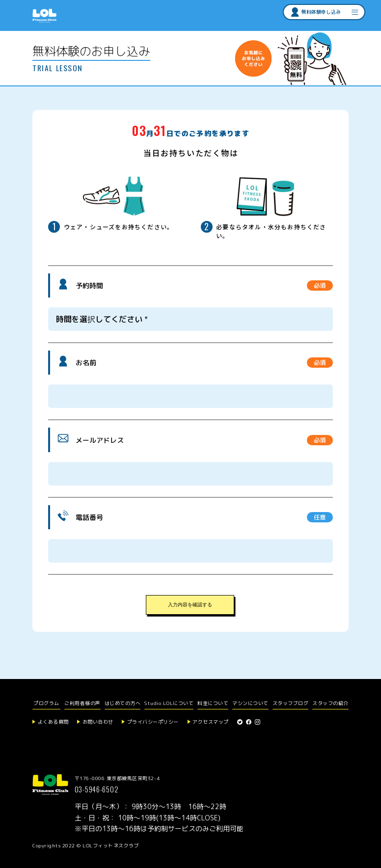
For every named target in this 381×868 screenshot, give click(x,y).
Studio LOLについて (169, 703)
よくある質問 (53, 722)
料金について (213, 703)
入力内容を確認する (190, 605)
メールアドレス (100, 440)
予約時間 (89, 285)
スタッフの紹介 (330, 703)
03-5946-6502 (97, 789)
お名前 (86, 363)
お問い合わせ (98, 722)
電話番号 (89, 517)
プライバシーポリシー (153, 722)
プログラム (46, 703)
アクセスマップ (211, 722)
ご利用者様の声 (82, 703)
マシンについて (250, 703)
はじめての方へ (123, 703)
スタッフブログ (291, 703)
